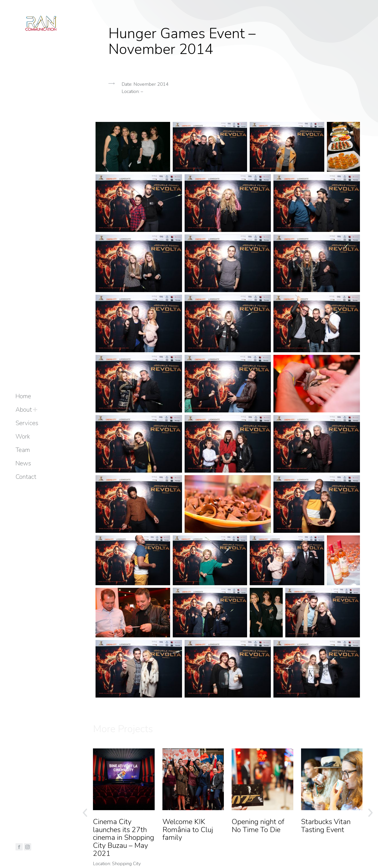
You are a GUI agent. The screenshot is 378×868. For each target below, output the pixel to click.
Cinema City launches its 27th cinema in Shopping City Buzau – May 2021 (124, 838)
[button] (228, 115)
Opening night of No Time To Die (258, 826)
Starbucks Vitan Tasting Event (326, 826)
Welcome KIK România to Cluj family (188, 830)
